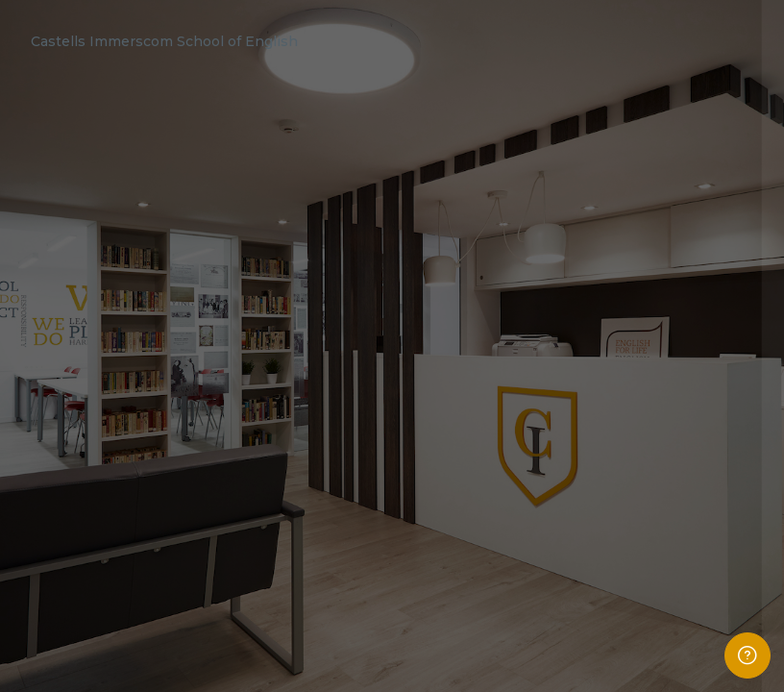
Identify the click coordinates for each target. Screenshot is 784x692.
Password (445, 392)
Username (446, 302)
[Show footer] (747, 655)
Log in (582, 527)
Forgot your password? (701, 476)
